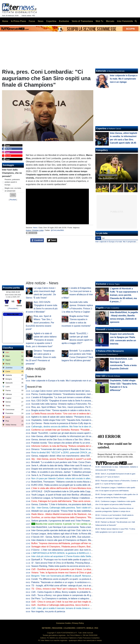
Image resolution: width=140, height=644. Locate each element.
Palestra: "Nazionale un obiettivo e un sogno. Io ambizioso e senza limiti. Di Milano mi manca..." (77, 582)
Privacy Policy (78, 623)
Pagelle (100, 308)
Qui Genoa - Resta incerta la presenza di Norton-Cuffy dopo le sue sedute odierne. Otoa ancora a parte (81, 423)
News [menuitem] (41, 21)
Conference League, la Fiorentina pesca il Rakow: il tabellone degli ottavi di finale (70, 498)
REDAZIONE (57, 628)
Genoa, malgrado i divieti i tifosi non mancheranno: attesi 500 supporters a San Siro (71, 456)
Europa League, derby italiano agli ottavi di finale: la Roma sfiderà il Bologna (68, 534)
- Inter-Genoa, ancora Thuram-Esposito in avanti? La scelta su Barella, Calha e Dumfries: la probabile (82, 459)
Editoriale (101, 71)
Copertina (101, 128)
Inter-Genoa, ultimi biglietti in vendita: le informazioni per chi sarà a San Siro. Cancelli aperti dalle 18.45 (81, 436)
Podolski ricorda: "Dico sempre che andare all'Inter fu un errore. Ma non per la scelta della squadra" (79, 443)
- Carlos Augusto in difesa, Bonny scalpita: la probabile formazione (65, 592)
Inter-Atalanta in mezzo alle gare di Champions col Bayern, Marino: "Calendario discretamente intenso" (80, 540)
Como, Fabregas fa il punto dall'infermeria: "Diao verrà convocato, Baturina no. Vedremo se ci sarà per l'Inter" (84, 501)
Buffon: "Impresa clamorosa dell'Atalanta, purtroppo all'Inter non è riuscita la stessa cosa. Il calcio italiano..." (83, 543)
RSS (96, 628)
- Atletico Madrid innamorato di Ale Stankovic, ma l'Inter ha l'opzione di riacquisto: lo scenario (82, 514)
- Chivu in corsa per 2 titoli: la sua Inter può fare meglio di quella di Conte (69, 602)
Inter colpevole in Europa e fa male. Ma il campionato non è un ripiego (65, 381)
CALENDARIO (69, 628)
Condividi (37, 240)
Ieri (103, 238)
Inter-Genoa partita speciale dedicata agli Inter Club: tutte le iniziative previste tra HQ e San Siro (77, 530)
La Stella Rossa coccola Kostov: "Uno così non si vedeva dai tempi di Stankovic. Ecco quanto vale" (79, 414)
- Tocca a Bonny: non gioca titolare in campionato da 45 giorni (63, 595)
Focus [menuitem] (32, 21)
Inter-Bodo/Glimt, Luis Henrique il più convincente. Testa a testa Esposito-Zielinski (70, 527)
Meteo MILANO (13, 314)
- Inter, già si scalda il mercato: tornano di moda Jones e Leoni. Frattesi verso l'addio (74, 608)
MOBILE (90, 628)
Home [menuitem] (5, 21)
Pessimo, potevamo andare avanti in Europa (12, 182)
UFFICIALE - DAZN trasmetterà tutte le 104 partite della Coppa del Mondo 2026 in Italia (73, 491)
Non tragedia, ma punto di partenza (48, 611)
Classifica (8, 348)
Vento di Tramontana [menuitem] (82, 21)
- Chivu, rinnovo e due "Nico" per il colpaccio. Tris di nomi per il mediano (67, 589)
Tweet (52, 240)
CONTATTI (81, 628)
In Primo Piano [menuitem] (18, 21)
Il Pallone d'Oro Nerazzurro (110, 351)
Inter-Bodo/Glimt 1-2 (108, 178)
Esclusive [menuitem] (64, 21)
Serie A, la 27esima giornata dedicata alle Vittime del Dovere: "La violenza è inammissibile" (75, 475)
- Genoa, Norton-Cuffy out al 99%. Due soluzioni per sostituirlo (68, 537)
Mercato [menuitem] (110, 21)
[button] (13, 195)
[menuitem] (136, 21)
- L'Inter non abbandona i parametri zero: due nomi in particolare (66, 550)
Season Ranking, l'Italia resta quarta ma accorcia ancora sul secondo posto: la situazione (74, 566)
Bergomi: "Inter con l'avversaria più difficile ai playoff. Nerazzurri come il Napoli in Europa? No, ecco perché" (83, 576)
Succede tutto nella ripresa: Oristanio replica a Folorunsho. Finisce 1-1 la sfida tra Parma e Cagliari (79, 404)
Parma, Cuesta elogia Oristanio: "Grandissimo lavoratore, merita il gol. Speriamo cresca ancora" (77, 394)
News (35, 228)
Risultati (13, 200)
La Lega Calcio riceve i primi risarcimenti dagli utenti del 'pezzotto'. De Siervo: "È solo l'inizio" (76, 391)
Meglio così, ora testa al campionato (13, 189)
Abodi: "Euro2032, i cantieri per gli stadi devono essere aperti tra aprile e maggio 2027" (73, 433)
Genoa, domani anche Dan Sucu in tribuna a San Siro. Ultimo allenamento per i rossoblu (74, 440)
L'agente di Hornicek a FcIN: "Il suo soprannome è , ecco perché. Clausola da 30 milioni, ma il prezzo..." (124, 295)
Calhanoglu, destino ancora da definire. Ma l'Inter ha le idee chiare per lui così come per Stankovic (78, 427)
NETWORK (46, 628)
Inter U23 (101, 376)
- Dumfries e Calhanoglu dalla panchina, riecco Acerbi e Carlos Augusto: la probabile (74, 605)
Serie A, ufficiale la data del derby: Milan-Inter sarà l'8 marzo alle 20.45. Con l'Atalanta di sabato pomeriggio (83, 465)
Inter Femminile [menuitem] (125, 21)
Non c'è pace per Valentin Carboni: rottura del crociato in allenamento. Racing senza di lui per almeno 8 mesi (83, 478)
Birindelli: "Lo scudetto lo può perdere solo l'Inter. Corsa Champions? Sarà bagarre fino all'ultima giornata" (82, 462)
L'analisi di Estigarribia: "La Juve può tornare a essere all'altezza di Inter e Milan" (70, 397)
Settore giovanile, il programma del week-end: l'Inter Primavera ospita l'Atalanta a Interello (74, 521)
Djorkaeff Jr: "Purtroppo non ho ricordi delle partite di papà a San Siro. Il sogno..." (70, 560)
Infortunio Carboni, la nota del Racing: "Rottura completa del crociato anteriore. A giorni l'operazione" (79, 446)
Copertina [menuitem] (51, 21)
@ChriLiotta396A (57, 230)
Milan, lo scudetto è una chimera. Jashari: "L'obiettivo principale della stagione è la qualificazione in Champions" (85, 472)
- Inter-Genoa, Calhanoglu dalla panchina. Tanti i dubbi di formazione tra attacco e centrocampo (79, 508)
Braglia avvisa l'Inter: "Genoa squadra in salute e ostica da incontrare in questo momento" (74, 410)
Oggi (98, 238)
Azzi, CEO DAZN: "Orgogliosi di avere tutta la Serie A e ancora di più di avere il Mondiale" (74, 401)
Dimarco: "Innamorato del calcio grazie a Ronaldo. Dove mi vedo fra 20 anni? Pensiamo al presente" (41, 357)
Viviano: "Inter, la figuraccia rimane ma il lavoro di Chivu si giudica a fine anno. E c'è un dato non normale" (82, 573)
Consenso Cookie (63, 623)
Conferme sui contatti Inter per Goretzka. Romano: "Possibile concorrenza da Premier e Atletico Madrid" (81, 430)
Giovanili (101, 329)
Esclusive (101, 284)
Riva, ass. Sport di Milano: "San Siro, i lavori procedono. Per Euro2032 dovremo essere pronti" (40, 323)
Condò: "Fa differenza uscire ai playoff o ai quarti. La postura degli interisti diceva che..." (73, 579)
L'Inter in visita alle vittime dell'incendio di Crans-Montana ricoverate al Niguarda (69, 488)
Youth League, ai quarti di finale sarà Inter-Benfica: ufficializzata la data (65, 495)
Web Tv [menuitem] (99, 21)
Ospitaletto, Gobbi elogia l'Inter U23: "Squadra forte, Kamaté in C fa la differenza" (70, 420)
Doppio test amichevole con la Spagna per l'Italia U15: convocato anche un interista (71, 469)
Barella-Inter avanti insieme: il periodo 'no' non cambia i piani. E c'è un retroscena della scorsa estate (82, 524)
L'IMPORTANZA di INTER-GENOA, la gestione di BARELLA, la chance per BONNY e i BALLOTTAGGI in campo (85, 553)
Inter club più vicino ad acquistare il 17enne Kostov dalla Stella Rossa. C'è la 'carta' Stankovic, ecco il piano (83, 556)
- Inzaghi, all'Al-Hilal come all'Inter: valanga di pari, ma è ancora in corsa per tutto (72, 586)
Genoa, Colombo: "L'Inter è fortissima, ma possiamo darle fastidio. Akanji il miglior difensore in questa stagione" (85, 504)
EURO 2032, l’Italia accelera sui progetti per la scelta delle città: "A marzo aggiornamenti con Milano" (79, 485)
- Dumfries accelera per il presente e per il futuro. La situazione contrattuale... (71, 569)
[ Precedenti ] (13, 308)
